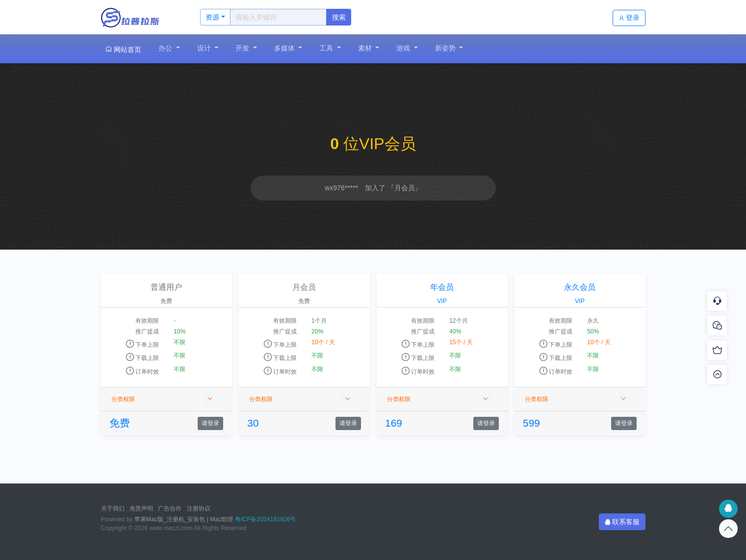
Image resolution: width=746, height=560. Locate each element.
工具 (327, 48)
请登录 (210, 423)
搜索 (339, 17)
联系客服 (622, 522)
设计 (205, 48)
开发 (243, 48)
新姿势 (446, 48)
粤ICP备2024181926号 (266, 519)
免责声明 (141, 509)
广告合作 (170, 509)
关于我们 (113, 509)
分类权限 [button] (164, 399)
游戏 (404, 48)
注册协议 (199, 509)
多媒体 (285, 48)
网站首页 (123, 49)
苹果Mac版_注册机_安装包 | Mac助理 (184, 519)
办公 (166, 48)
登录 (629, 18)
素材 (366, 48)
